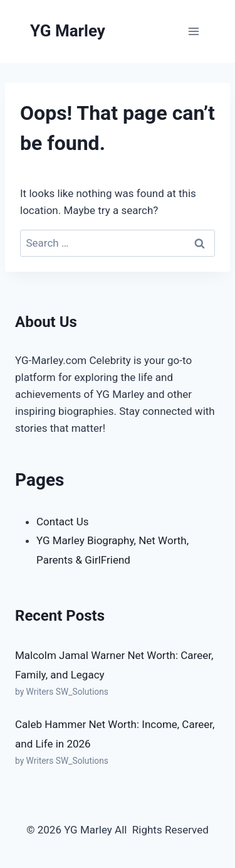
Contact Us (62, 522)
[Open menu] (193, 31)
